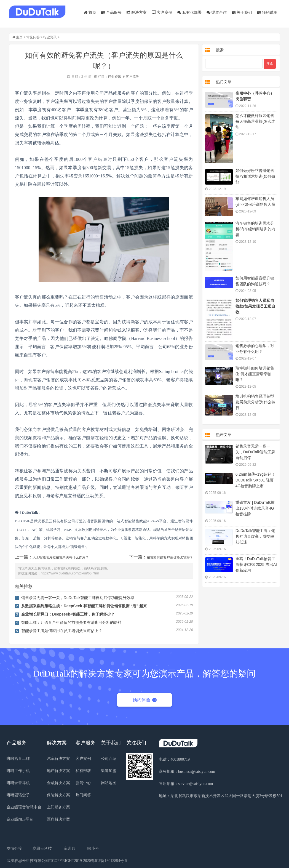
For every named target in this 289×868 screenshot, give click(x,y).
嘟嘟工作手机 (18, 771)
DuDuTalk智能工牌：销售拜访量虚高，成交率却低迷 (255, 536)
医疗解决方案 (58, 819)
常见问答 (33, 37)
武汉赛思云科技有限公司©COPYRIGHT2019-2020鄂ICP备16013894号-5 (67, 861)
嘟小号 (93, 849)
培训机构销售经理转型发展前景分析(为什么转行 (255, 402)
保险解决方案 (58, 795)
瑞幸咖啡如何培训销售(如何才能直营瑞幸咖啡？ (255, 374)
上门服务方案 (58, 807)
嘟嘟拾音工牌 (18, 759)
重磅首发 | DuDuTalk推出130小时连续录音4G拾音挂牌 (255, 508)
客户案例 (162, 12)
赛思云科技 (42, 849)
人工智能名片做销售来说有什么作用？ (61, 557)
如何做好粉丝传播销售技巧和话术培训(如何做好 (255, 176)
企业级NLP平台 (20, 819)
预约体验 (145, 700)
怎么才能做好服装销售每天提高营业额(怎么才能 (255, 121)
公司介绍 (109, 759)
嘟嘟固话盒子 (18, 795)
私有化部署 (189, 12)
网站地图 (109, 783)
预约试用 (267, 12)
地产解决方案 (58, 771)
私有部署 (83, 771)
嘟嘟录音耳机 (18, 783)
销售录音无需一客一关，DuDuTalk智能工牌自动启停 (255, 452)
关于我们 (242, 12)
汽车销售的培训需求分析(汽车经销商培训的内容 (255, 229)
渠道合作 (217, 12)
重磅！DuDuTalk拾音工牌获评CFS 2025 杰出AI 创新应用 (256, 565)
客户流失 (132, 77)
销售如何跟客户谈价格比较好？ (170, 557)
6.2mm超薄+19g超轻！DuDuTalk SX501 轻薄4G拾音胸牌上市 (255, 480)
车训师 (69, 849)
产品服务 (111, 12)
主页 (19, 37)
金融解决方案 (58, 783)
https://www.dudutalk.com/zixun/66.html (70, 573)
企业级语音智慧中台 (24, 807)
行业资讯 (50, 37)
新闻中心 (83, 783)
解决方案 (137, 12)
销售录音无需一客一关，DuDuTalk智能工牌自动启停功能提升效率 (78, 598)
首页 (90, 12)
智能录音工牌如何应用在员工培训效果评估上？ (62, 631)
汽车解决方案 (58, 759)
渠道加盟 (109, 771)
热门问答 (83, 795)
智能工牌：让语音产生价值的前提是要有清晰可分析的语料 (71, 622)
